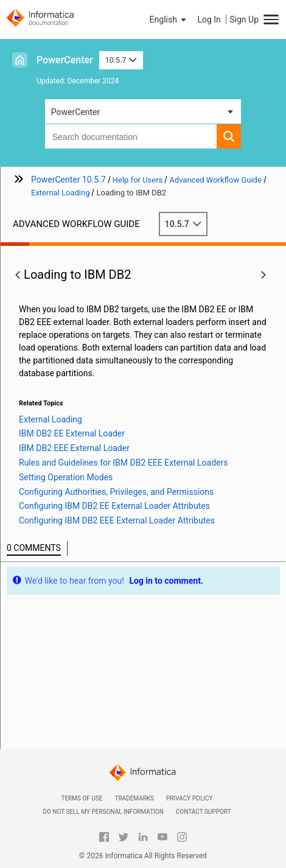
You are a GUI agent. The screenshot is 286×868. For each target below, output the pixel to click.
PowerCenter (65, 60)
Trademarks (134, 798)
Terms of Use (82, 798)
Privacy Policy (189, 798)
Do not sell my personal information (103, 812)
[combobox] (131, 136)
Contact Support (204, 812)
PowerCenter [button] (75, 112)
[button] (169, 19)
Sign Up (244, 19)
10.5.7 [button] (121, 60)
